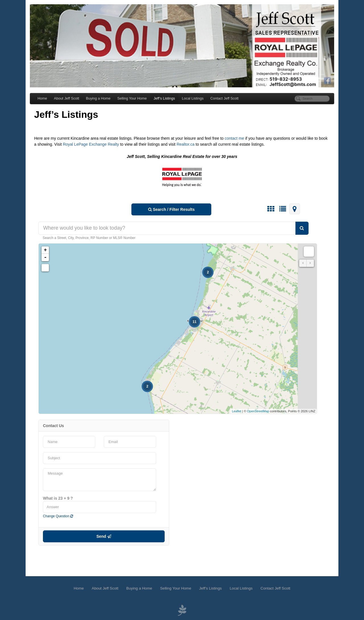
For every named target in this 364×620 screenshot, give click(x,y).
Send (104, 536)
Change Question (58, 516)
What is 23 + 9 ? (58, 498)
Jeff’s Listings (164, 98)
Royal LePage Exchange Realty (92, 144)
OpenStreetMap (258, 411)
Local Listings (193, 98)
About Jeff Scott (67, 98)
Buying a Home (98, 98)
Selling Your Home (132, 98)
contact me (234, 138)
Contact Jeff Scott (225, 98)
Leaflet (236, 411)
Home (42, 98)
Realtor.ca (186, 144)
